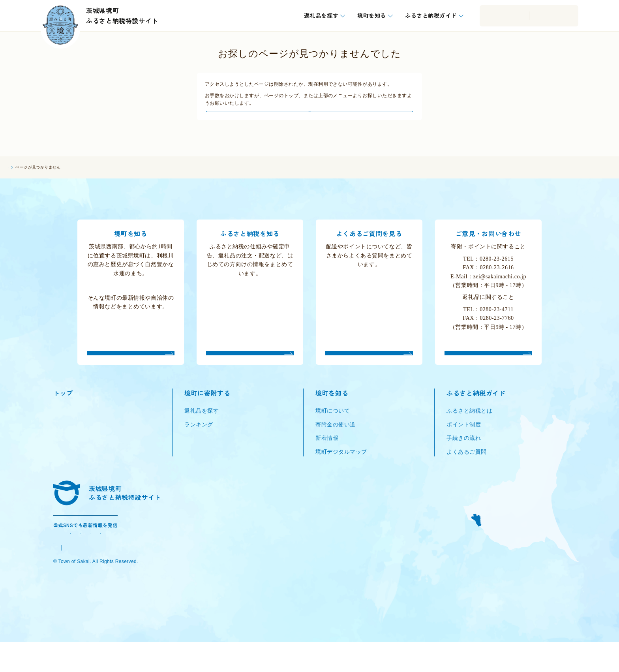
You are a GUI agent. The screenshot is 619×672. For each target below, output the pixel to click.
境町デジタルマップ (341, 470)
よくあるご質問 (467, 470)
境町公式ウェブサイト (82, 577)
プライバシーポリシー (148, 577)
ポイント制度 (464, 442)
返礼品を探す (202, 429)
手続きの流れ (464, 456)
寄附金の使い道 (336, 442)
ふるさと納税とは (469, 429)
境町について (333, 429)
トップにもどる (309, 120)
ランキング (199, 442)
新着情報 (327, 456)
